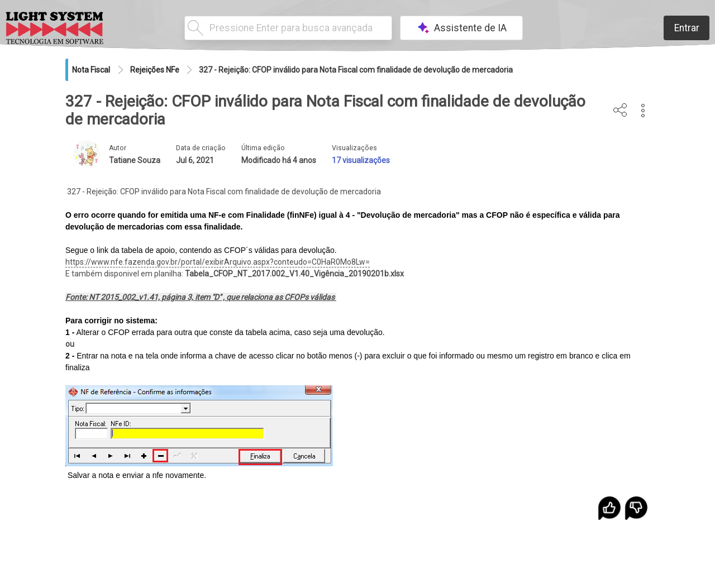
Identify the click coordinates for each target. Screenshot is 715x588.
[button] (643, 111)
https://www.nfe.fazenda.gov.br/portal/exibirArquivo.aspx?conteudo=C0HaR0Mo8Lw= (218, 262)
